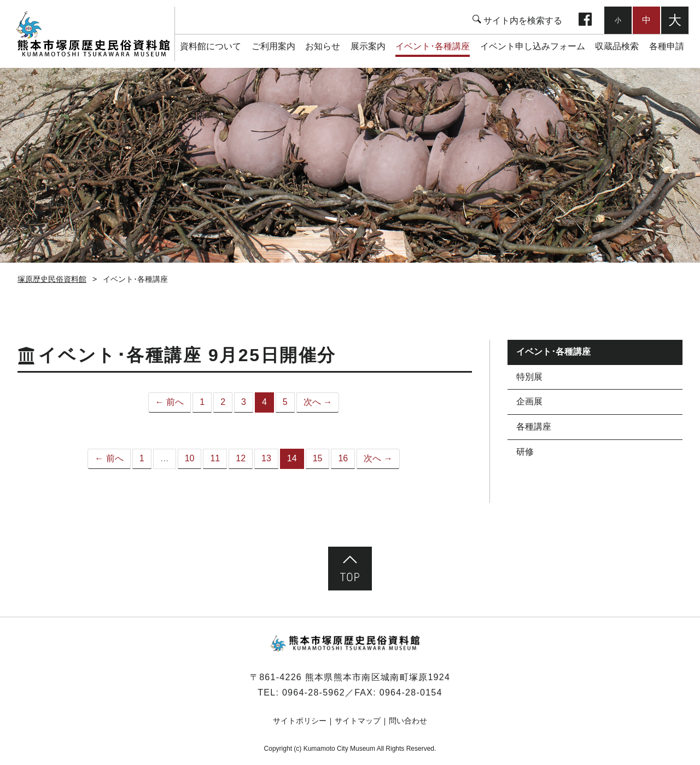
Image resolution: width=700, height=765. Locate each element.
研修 (525, 452)
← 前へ (170, 402)
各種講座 (534, 427)
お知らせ (323, 46)
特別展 (529, 377)
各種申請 (667, 46)
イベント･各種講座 (433, 46)
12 (241, 458)
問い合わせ (408, 721)
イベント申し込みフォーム (533, 46)
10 (190, 458)
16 (343, 458)
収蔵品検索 (617, 46)
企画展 (529, 401)
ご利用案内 (273, 46)
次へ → (318, 402)
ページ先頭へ (350, 569)
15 (318, 458)
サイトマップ (358, 721)
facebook (585, 20)
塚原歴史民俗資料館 (93, 34)
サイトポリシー (300, 721)
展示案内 (368, 46)
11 (215, 458)
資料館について (211, 46)
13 (266, 458)
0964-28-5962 (314, 692)
